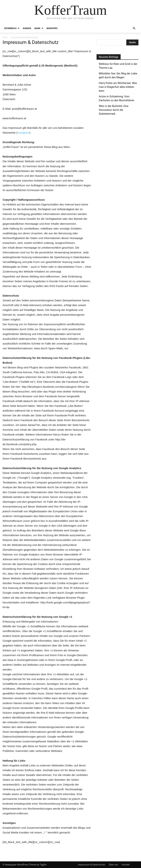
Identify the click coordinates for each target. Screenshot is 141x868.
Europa (27, 28)
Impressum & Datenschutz (92, 865)
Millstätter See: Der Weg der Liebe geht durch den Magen (118, 75)
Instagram (23, 133)
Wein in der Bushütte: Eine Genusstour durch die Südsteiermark (114, 110)
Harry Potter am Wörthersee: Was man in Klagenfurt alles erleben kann (118, 87)
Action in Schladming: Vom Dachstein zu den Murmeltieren (116, 98)
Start (5, 37)
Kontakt (126, 865)
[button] (134, 28)
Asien (37, 28)
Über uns (113, 865)
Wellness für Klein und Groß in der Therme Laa (118, 66)
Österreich (10, 28)
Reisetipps (52, 28)
